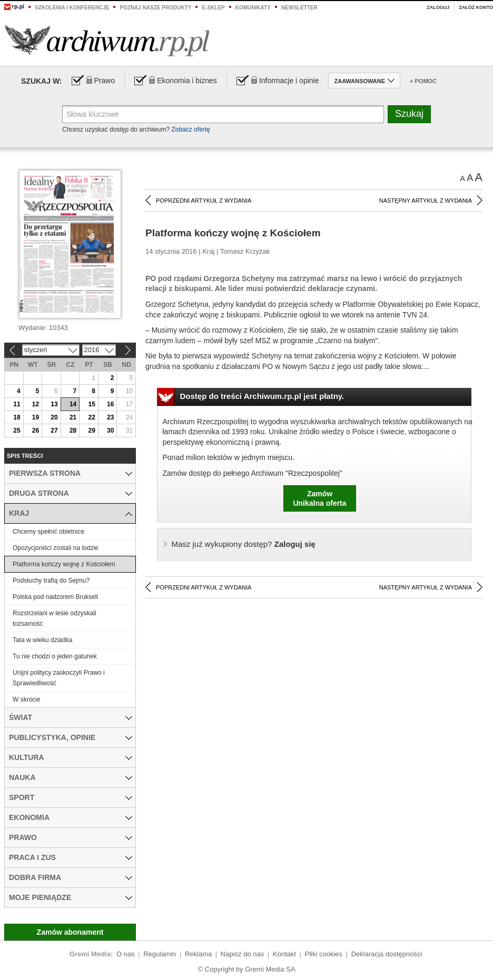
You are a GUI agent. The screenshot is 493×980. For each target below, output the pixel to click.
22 (91, 417)
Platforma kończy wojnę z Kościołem (64, 564)
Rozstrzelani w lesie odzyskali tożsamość (55, 618)
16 (110, 404)
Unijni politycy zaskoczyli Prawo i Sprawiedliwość (59, 678)
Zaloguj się (244, 544)
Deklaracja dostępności (387, 954)
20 (54, 417)
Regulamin (160, 954)
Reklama (198, 954)
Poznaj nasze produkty (155, 8)
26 (36, 431)
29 (91, 431)
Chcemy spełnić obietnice (48, 532)
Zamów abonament (70, 932)
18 (17, 417)
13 (54, 404)
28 (73, 431)
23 (110, 417)
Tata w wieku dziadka (42, 640)
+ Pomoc (423, 81)
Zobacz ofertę (190, 129)
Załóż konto (476, 7)
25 (17, 431)
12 (36, 404)
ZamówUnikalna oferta (319, 498)
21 (73, 417)
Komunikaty (253, 8)
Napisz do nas (242, 954)
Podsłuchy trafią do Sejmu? (51, 581)
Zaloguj (438, 7)
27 (54, 431)
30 (110, 431)
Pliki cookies (324, 954)
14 (73, 404)
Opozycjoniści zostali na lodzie (56, 548)
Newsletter (299, 8)
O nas (126, 954)
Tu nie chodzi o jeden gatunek (55, 656)
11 (17, 404)
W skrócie (27, 699)
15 (91, 404)
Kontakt (284, 954)
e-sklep (213, 8)
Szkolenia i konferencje (72, 8)
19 (36, 417)
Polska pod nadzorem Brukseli (55, 597)
